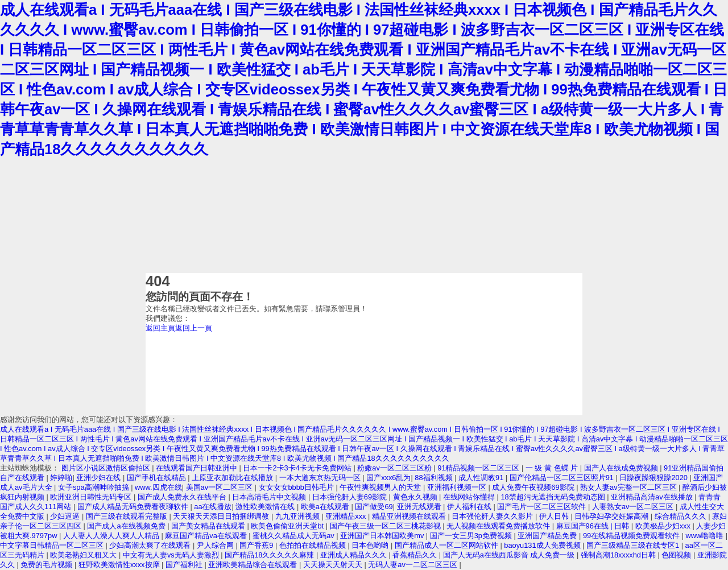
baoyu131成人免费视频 (543, 545)
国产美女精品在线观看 (209, 526)
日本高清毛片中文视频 (270, 497)
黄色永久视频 (416, 497)
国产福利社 (185, 565)
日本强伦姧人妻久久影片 (493, 516)
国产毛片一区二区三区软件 (543, 507)
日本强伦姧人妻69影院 (351, 497)
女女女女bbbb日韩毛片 (297, 487)
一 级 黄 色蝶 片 (553, 468)
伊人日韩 (555, 516)
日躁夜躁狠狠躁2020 (654, 478)
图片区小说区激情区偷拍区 (107, 468)
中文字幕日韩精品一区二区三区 (53, 545)
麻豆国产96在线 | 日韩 (594, 526)
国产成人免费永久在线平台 (183, 497)
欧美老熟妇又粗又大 (84, 555)
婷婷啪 (61, 478)
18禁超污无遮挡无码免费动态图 (554, 497)
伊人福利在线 (470, 507)
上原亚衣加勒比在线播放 (233, 478)
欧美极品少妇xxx (664, 526)
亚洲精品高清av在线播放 (653, 497)
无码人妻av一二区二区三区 (413, 565)
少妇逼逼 (66, 516)
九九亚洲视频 (299, 516)
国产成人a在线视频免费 (127, 526)
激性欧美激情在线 (266, 507)
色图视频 (677, 555)
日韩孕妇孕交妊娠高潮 (613, 516)
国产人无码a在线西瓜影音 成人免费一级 (510, 555)
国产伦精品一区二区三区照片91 (563, 478)
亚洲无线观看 (420, 507)
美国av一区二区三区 (220, 487)
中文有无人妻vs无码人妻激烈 (172, 555)
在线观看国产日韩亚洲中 (198, 468)
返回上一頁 (194, 328)
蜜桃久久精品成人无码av (294, 536)
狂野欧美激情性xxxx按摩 (120, 565)
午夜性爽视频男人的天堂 (381, 487)
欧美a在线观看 (326, 507)
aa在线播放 (213, 507)
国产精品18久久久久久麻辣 (270, 555)
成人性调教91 (482, 478)
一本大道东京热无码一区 (321, 478)
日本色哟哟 (371, 545)
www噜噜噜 (706, 536)
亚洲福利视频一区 (458, 487)
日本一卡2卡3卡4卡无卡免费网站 (298, 468)
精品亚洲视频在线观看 (410, 516)
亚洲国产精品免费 (548, 536)
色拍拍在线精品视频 (314, 545)
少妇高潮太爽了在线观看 (151, 545)
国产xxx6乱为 (388, 478)
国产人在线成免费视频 (622, 468)
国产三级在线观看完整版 (128, 516)
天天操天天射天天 (334, 565)
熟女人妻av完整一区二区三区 (629, 487)
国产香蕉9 (257, 545)
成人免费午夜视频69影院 (534, 487)
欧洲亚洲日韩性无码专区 (92, 497)
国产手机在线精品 (158, 478)
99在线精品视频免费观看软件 (632, 536)
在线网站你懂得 (470, 497)
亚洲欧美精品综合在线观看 (254, 565)
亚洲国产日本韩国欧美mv (383, 536)
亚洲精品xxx (347, 516)
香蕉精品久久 (416, 555)
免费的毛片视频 (47, 565)
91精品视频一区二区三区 (479, 468)
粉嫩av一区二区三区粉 (395, 468)
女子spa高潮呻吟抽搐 (94, 487)
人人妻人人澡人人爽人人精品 (112, 536)
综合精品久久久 (682, 516)
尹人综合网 (216, 545)
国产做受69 (374, 507)
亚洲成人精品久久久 (355, 555)
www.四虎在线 (158, 487)
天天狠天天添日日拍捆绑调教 (222, 516)
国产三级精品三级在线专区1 (634, 545)
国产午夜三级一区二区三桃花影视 (386, 526)
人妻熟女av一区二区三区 (634, 507)
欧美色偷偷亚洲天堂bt (288, 526)
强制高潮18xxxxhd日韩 (619, 555)
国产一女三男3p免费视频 (472, 536)
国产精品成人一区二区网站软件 (448, 545)
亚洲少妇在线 (100, 478)
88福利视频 (435, 478)
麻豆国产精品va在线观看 (207, 536)
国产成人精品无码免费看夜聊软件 (134, 507)
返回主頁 (160, 328)
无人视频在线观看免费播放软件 (499, 526)
